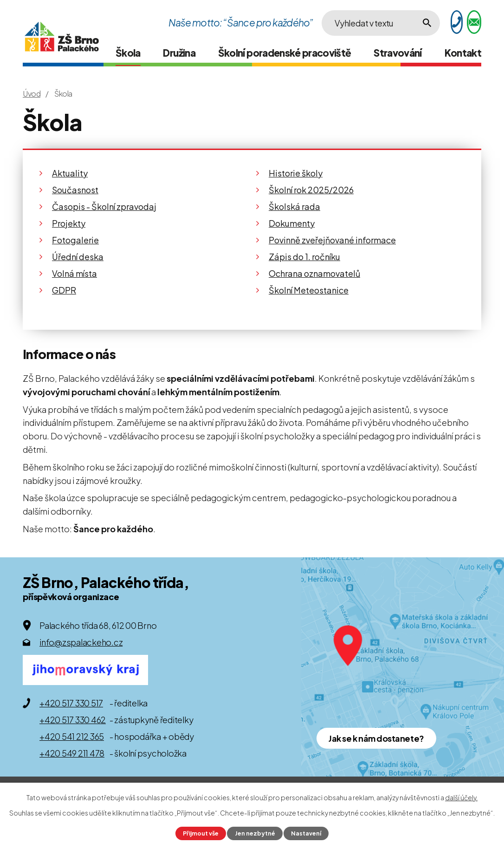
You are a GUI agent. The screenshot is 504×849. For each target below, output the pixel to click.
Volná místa (74, 273)
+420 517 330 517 (71, 703)
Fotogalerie (75, 240)
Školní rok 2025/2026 (311, 190)
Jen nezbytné (255, 833)
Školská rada (294, 206)
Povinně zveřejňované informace (332, 240)
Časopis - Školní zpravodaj (104, 206)
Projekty (69, 223)
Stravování (398, 53)
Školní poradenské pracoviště (285, 53)
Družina (179, 53)
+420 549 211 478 (72, 753)
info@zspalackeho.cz (81, 642)
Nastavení (306, 833)
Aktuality (70, 173)
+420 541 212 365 (72, 736)
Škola (128, 53)
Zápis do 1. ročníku (304, 257)
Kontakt (463, 53)
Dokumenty (292, 223)
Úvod (32, 94)
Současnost (75, 190)
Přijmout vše (201, 833)
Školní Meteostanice (309, 290)
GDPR (64, 290)
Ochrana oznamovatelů (314, 273)
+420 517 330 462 (73, 720)
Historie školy (296, 173)
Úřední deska (78, 257)
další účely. (461, 797)
